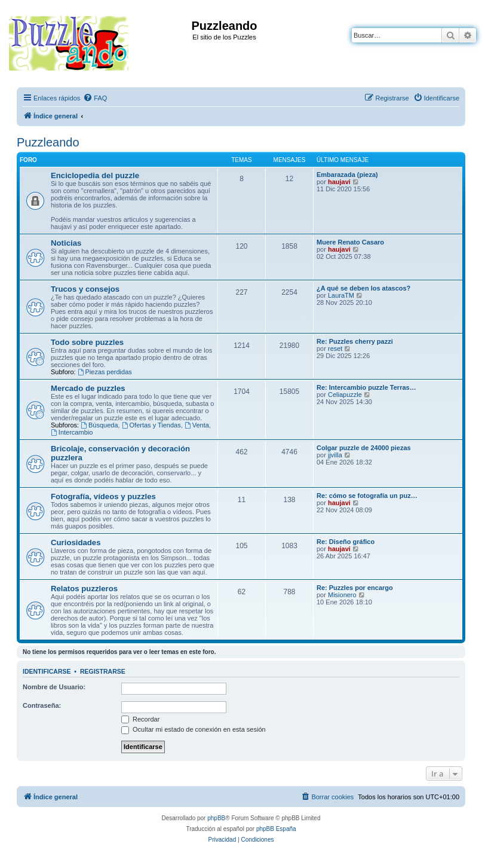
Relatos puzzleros (84, 589)
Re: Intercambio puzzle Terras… (366, 387)
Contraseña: (42, 705)
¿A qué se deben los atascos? (363, 288)
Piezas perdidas (105, 372)
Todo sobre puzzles (87, 342)
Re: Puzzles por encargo (355, 588)
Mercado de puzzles (88, 388)
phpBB (216, 818)
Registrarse (103, 671)
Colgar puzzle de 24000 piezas (364, 448)
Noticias (66, 243)
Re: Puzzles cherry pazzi (355, 341)
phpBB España (276, 829)
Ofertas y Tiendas (151, 425)
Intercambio (72, 432)
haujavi (339, 182)
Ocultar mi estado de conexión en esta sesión (194, 729)
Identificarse (47, 671)
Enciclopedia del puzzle (95, 175)
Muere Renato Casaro (350, 242)
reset (335, 349)
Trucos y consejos (85, 289)
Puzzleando (48, 142)
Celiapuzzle (345, 395)
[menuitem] (95, 98)
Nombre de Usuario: (54, 687)
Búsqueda (99, 425)
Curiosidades (76, 542)
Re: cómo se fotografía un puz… (367, 496)
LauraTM (341, 295)
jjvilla (335, 455)
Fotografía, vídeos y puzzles (103, 496)
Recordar (140, 719)
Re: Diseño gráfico (346, 542)
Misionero (342, 595)
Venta (197, 425)
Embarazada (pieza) (347, 175)
